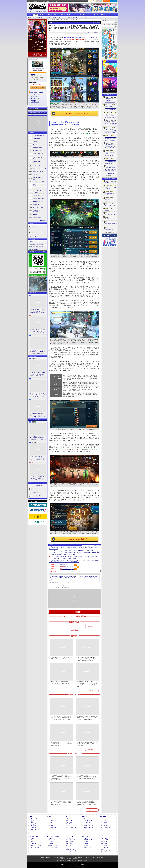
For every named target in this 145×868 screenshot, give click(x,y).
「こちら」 (81, 859)
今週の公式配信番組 (38, 147)
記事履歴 (106, 1)
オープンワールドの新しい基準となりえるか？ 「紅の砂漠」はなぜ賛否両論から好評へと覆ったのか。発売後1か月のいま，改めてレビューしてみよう (38, 374)
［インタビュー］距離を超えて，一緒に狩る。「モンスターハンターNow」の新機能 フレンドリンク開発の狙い (37, 478)
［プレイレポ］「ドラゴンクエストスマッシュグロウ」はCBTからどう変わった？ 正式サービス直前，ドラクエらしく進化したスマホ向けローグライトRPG (111, 116)
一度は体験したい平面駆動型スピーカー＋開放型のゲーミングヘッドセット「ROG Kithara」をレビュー (87, 744)
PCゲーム (33, 242)
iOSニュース (69, 838)
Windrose (107, 210)
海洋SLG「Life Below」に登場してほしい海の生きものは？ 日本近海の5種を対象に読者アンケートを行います (38, 311)
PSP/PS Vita (103, 816)
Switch (55, 15)
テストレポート (88, 840)
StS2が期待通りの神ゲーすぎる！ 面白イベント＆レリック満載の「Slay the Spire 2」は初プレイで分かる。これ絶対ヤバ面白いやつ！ (38, 415)
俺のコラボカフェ (37, 188)
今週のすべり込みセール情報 (39, 162)
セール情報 (69, 844)
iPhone (63, 578)
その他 (103, 849)
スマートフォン (69, 836)
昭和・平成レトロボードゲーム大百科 (39, 192)
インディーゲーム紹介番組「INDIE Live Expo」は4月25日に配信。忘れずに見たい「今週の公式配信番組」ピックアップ (86, 659)
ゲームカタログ (83, 17)
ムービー (61, 17)
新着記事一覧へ (92, 626)
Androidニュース (70, 840)
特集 (33, 96)
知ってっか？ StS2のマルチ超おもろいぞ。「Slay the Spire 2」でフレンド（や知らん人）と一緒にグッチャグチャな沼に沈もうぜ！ (38, 395)
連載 (90, 578)
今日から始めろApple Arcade (40, 185)
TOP (31, 15)
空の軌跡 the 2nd (109, 229)
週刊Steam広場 (36, 166)
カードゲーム (105, 844)
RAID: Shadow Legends (37, 68)
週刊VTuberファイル (38, 150)
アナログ (95, 15)
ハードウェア (82, 15)
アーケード (103, 836)
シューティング (105, 845)
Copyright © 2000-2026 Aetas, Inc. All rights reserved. (72, 866)
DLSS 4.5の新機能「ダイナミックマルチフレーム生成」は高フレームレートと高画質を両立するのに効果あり (62, 744)
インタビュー (48, 17)
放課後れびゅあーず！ (38, 217)
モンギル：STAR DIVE (110, 183)
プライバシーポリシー (37, 485)
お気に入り (99, 1)
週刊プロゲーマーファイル (39, 144)
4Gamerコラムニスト (38, 195)
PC (36, 15)
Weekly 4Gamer (36, 138)
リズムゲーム (105, 847)
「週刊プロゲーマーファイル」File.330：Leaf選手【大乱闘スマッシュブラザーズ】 (62, 658)
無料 (66, 578)
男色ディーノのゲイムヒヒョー (39, 154)
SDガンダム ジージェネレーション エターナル (111, 188)
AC (89, 15)
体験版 (55, 17)
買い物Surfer (36, 204)
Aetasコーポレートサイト (37, 496)
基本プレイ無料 (84, 576)
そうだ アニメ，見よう (38, 175)
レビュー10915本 (33, 11)
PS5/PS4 (48, 15)
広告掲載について (36, 492)
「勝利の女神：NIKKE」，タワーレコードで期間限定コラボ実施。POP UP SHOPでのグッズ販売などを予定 (111, 169)
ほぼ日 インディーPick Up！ (40, 169)
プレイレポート (38, 17)
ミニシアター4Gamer (38, 201)
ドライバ (34, 236)
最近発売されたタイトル (71, 17)
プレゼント (34, 229)
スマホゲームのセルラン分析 (39, 158)
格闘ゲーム (104, 842)
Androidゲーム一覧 (71, 851)
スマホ (61, 15)
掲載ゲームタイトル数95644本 (37, 10)
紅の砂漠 (107, 219)
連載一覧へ (44, 220)
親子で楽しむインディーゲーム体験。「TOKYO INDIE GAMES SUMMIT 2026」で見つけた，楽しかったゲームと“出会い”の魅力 (38, 331)
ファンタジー (76, 576)
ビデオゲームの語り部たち (39, 198)
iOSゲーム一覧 (70, 849)
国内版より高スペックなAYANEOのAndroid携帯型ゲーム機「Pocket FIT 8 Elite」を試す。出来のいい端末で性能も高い (87, 718)
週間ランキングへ (113, 174)
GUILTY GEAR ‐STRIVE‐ (111, 214)
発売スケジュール (53, 826)
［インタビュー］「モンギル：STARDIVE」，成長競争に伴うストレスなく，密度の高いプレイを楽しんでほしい (37, 458)
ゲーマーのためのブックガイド (39, 178)
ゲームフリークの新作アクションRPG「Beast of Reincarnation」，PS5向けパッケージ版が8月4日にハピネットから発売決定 (111, 123)
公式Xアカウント (36, 1)
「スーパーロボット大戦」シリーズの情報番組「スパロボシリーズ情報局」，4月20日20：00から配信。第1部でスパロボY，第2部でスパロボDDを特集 (111, 108)
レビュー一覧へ (92, 750)
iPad (60, 578)
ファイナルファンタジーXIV (111, 200)
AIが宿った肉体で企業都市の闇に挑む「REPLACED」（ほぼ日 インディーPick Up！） (61, 683)
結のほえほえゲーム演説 (39, 182)
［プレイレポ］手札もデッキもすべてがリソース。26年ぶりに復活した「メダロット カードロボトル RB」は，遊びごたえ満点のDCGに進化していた (111, 154)
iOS (87, 37)
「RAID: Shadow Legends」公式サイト (76, 114)
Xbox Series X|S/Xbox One (37, 244)
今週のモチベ (36, 141)
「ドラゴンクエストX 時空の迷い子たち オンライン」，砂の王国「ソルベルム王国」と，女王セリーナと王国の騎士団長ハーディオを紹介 (111, 146)
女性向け (68, 15)
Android (92, 37)
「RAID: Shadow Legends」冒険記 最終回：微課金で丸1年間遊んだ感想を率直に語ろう (74, 551)
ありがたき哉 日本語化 (38, 207)
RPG (67, 576)
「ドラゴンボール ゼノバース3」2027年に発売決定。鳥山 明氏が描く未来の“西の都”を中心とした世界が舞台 (111, 131)
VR (74, 15)
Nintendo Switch (35, 249)
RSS (29, 1)
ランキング (114, 1)
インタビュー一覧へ (92, 810)
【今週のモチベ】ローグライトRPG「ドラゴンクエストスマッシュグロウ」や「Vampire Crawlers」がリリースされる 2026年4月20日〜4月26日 (87, 684)
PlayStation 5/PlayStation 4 (37, 247)
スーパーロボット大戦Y (111, 205)
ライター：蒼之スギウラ (94, 33)
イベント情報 (105, 840)
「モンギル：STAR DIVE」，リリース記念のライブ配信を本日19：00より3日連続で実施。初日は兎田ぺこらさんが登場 (111, 162)
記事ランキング (35, 829)
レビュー (30, 17)
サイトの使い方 (46, 1)
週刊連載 (33, 826)
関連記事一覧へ (97, 545)
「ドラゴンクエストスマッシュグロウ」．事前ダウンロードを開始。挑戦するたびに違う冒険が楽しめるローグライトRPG (111, 139)
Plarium (33, 74)
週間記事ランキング (36, 226)
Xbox (41, 15)
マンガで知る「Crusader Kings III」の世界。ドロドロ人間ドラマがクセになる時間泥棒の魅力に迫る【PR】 (37, 352)
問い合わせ (55, 1)
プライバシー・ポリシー (73, 864)
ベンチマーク (87, 847)
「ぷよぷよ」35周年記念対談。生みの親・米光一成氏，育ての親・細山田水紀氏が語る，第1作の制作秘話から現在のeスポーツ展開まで (87, 803)
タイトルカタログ (53, 828)
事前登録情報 (70, 842)
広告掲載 (83, 864)
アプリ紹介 (69, 845)
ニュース (34, 94)
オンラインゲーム (36, 818)
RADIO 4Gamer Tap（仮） (39, 172)
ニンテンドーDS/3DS (53, 836)
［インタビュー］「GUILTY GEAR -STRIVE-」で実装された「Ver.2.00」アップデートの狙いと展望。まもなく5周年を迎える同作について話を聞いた (38, 438)
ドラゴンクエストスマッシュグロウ (111, 194)
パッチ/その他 (35, 102)
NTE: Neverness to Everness (111, 224)
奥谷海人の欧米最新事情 (39, 135)
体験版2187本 (42, 11)
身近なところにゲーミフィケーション (39, 211)
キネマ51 (35, 214)
